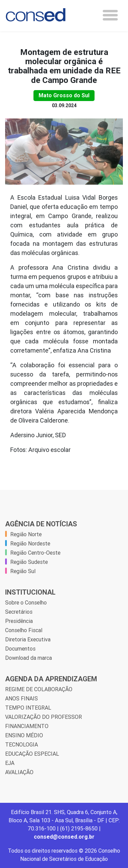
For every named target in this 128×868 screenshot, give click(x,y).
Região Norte (26, 534)
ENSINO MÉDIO (24, 735)
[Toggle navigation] (110, 15)
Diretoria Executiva (28, 639)
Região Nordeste (30, 543)
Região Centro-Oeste (35, 553)
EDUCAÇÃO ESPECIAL (32, 754)
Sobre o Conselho (26, 602)
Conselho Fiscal (24, 630)
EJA (10, 763)
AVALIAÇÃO (19, 772)
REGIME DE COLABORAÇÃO (39, 689)
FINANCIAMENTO (27, 726)
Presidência (19, 621)
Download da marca (29, 658)
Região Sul (23, 571)
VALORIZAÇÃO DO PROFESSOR (44, 717)
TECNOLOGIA (22, 744)
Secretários (19, 612)
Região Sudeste (29, 562)
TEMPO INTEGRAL (28, 708)
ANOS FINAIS (22, 698)
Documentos (20, 649)
